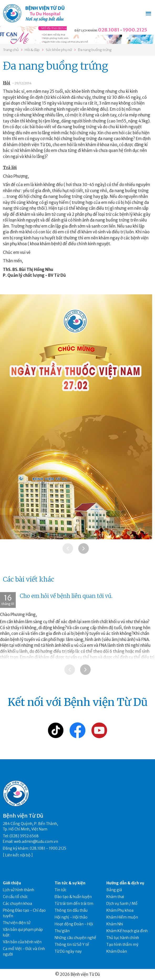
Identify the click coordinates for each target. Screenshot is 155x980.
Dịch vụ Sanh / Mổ (122, 904)
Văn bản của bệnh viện (22, 942)
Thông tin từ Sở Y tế (72, 945)
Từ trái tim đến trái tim (74, 904)
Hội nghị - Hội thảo (71, 917)
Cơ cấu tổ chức (15, 897)
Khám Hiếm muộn (122, 917)
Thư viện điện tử (17, 923)
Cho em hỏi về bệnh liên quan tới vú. (66, 596)
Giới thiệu (12, 883)
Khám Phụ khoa (120, 910)
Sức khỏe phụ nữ (59, 50)
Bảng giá (114, 890)
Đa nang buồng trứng (95, 50)
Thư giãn (62, 931)
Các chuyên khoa (17, 904)
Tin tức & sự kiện (70, 883)
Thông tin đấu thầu (71, 910)
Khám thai (115, 897)
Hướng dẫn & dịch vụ (125, 883)
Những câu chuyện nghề (75, 938)
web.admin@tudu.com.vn (36, 842)
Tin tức (61, 890)
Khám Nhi (115, 924)
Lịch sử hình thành (19, 890)
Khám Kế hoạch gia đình (127, 931)
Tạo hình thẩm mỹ (122, 945)
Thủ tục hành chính (123, 938)
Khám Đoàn (117, 951)
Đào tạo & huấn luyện (73, 897)
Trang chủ (11, 50)
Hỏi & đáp (32, 50)
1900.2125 (135, 30)
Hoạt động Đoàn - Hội (74, 924)
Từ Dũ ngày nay (68, 951)
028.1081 (109, 30)
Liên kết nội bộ (18, 855)
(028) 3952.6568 (24, 836)
